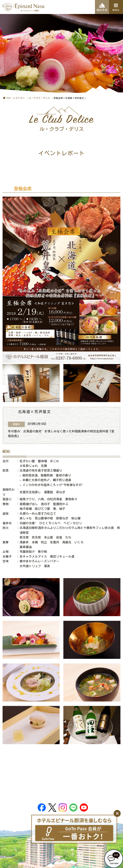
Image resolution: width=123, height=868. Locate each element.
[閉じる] (117, 813)
